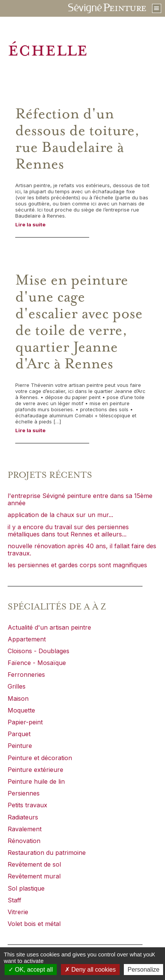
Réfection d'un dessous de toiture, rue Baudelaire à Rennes (78, 139)
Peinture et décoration (40, 758)
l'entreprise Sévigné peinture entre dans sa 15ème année (80, 499)
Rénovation (24, 841)
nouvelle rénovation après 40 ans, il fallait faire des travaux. (82, 550)
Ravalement (25, 829)
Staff (14, 900)
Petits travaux (27, 805)
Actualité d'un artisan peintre (49, 627)
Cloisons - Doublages (38, 651)
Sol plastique (26, 888)
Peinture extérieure (35, 770)
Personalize (144, 970)
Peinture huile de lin (36, 781)
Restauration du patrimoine (47, 853)
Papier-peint (25, 722)
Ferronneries (26, 675)
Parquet (19, 734)
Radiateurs (23, 817)
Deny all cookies (90, 970)
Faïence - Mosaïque (37, 663)
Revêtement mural (34, 876)
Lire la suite (30, 224)
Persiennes (24, 793)
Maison (18, 698)
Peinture (20, 746)
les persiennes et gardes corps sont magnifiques (77, 565)
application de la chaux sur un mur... (60, 515)
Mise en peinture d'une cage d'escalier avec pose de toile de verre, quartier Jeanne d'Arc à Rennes (79, 322)
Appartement (27, 639)
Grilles (17, 686)
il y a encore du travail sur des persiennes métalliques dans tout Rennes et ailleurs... (68, 531)
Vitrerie (18, 912)
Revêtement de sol (34, 864)
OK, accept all (31, 970)
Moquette (21, 710)
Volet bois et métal (34, 924)
